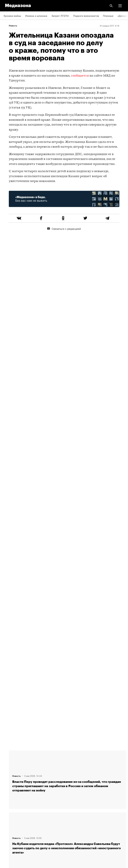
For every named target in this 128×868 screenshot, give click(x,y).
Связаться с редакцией (64, 228)
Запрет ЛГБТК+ (60, 16)
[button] (120, 6)
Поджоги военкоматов (86, 16)
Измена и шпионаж (36, 16)
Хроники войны (12, 16)
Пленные (108, 16)
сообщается (80, 76)
